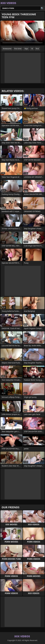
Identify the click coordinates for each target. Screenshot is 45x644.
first (37, 49)
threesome (7, 49)
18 (32, 49)
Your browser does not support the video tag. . (22, 33)
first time (18, 49)
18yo (26, 49)
